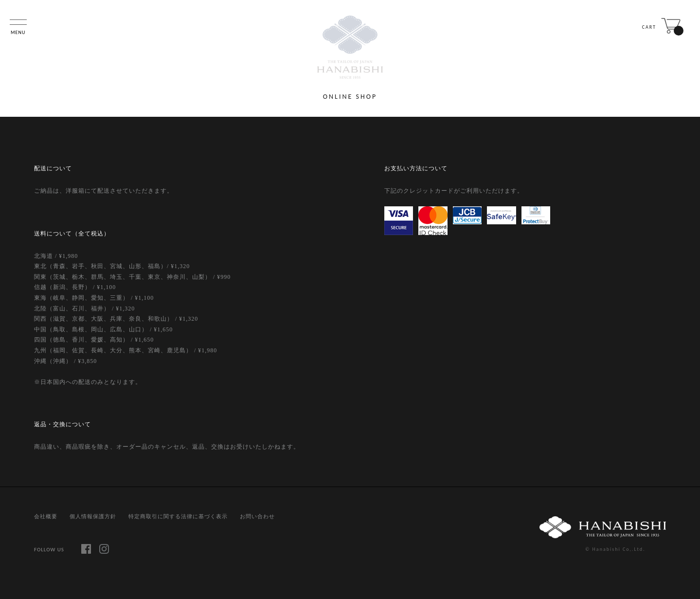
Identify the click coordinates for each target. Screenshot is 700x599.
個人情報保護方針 (93, 516)
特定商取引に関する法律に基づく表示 (178, 516)
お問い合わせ (257, 516)
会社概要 (46, 516)
